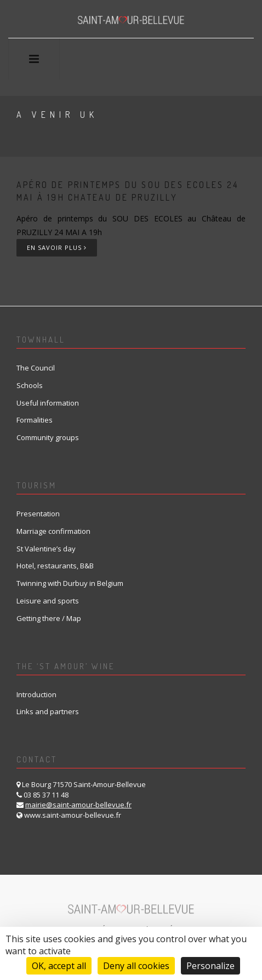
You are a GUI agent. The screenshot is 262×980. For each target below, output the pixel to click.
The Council (36, 368)
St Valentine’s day (46, 549)
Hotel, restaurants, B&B (55, 566)
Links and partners (48, 711)
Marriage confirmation (53, 531)
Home (29, 141)
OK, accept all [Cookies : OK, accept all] (59, 966)
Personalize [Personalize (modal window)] (210, 966)
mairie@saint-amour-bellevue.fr (78, 805)
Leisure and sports (48, 601)
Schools (30, 385)
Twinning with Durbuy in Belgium (70, 583)
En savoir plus (57, 247)
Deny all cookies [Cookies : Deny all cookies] (136, 966)
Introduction (36, 694)
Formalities (35, 420)
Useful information (48, 403)
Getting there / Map (49, 618)
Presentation (38, 514)
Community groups (48, 437)
